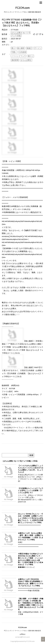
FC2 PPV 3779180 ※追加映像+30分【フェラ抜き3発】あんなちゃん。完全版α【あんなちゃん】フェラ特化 (22, 23)
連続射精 (15, 60)
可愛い (14, 52)
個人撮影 (21, 48)
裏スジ (31, 56)
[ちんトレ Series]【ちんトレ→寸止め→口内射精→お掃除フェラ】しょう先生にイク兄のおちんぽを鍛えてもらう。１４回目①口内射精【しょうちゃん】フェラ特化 (31, 518)
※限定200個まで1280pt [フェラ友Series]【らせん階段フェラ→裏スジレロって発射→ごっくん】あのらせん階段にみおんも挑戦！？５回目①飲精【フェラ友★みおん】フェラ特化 (31, 559)
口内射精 (23, 52)
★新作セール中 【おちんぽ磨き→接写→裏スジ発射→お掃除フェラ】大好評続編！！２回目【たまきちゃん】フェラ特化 (31, 536)
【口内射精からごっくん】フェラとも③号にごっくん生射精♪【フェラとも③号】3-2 (31, 490)
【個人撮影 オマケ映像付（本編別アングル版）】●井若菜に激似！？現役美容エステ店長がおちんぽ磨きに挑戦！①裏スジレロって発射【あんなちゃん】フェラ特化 (31, 604)
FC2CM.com (22, 8)
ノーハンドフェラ (19, 56)
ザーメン (38, 48)
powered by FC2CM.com (26, 641)
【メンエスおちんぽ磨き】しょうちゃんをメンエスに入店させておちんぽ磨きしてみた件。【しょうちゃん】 (31, 469)
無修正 (29, 48)
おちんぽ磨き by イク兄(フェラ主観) (21, 34)
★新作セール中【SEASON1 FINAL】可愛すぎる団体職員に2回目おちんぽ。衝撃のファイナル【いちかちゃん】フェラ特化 (31, 582)
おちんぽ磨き (26, 60)
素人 (13, 48)
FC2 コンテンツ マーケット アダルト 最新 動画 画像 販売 (22, 631)
